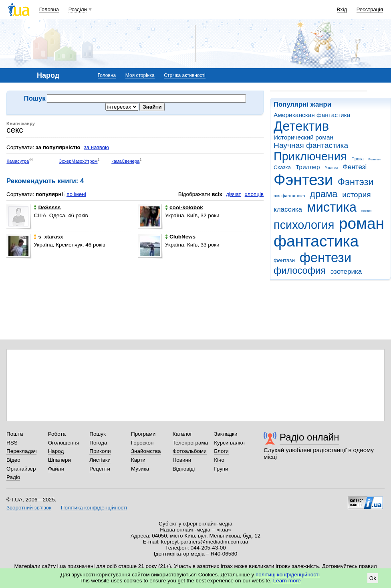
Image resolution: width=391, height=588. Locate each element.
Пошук (98, 434)
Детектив (301, 126)
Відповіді (184, 469)
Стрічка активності (184, 75)
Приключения (310, 156)
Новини (182, 460)
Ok (373, 578)
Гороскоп (142, 443)
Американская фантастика (312, 115)
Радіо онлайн (309, 437)
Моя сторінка (140, 75)
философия (300, 271)
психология (304, 225)
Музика (140, 469)
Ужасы (331, 168)
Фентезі (355, 167)
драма (323, 194)
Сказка (282, 167)
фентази (284, 260)
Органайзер (21, 469)
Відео (13, 460)
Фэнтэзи (356, 182)
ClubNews (180, 237)
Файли (56, 469)
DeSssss (47, 207)
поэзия (366, 211)
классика (288, 209)
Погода (98, 443)
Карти (138, 460)
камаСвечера (125, 161)
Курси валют (230, 443)
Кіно (219, 460)
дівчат (234, 194)
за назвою (96, 147)
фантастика (316, 241)
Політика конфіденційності (94, 508)
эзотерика (346, 272)
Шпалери (59, 460)
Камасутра (18, 161)
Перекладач (21, 451)
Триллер (308, 167)
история (356, 195)
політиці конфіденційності (288, 575)
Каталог (182, 434)
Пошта (15, 434)
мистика (332, 207)
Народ (56, 451)
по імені (76, 194)
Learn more (287, 581)
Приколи (100, 451)
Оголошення (64, 443)
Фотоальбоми (190, 451)
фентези (325, 258)
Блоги (221, 451)
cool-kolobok (184, 207)
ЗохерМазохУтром (78, 161)
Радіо (13, 477)
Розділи (78, 9)
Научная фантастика (311, 145)
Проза (357, 159)
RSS (12, 443)
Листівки (100, 460)
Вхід (342, 9)
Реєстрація (370, 9)
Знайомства (146, 451)
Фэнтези (303, 180)
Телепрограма (190, 443)
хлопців (254, 194)
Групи (221, 469)
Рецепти (100, 469)
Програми (143, 434)
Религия (375, 159)
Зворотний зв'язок (29, 508)
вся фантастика (289, 196)
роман (362, 223)
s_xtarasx (48, 237)
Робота (57, 434)
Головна (49, 9)
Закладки (226, 434)
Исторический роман (303, 137)
